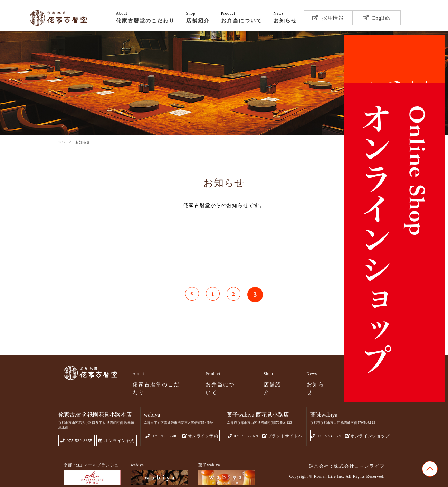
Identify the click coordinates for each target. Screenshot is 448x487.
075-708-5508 (161, 422)
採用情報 (328, 17)
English (376, 17)
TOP (430, 469)
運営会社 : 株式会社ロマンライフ (347, 452)
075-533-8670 (244, 422)
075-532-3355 (76, 427)
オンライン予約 (116, 427)
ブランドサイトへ (283, 422)
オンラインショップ (367, 422)
